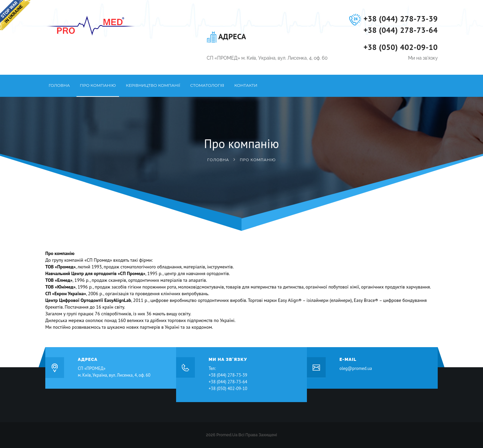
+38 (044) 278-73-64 (401, 30)
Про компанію (98, 85)
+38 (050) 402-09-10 (401, 47)
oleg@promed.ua (356, 368)
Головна (59, 85)
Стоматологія (207, 85)
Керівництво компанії (153, 85)
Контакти (246, 85)
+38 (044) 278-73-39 (401, 19)
